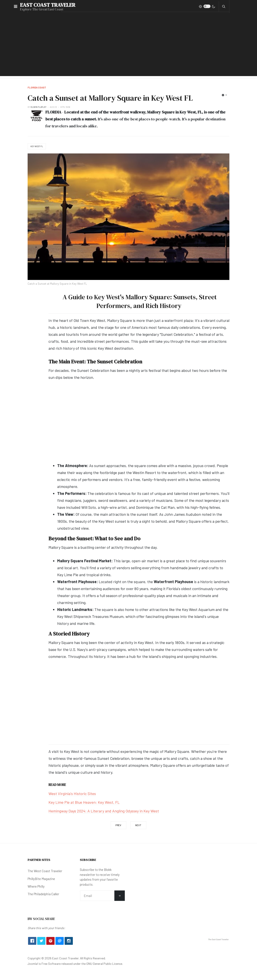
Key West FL (37, 146)
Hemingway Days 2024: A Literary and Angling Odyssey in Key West (104, 811)
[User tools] (224, 95)
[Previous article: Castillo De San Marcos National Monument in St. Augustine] (118, 825)
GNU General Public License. (105, 964)
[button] (16, 7)
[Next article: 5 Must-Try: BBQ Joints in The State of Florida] (139, 825)
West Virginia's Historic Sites (72, 794)
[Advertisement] (128, 46)
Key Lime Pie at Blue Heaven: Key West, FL (84, 802)
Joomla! (33, 964)
